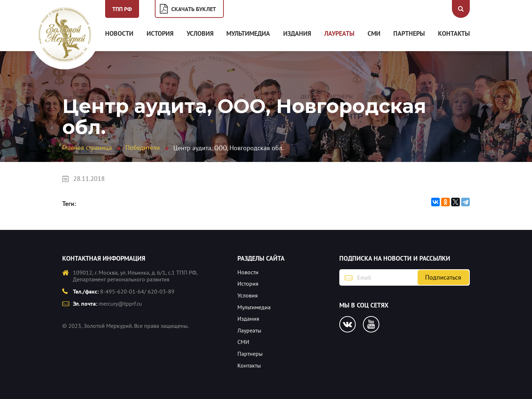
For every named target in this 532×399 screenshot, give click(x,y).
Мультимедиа (248, 33)
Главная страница (87, 147)
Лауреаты (339, 33)
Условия (200, 33)
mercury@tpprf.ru (120, 304)
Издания (297, 33)
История (160, 33)
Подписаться (443, 277)
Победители (143, 147)
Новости (119, 33)
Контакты (454, 33)
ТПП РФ (122, 9)
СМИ (374, 33)
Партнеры (409, 33)
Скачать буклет (194, 9)
